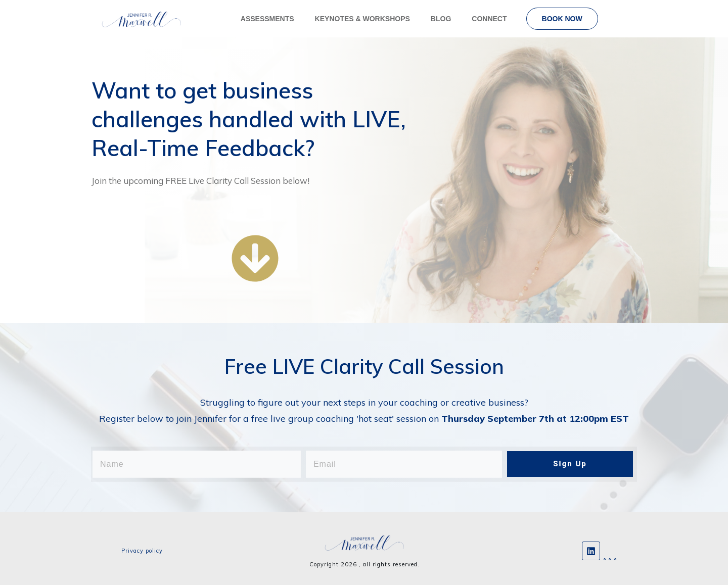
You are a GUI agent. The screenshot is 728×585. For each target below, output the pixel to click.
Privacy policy (142, 551)
